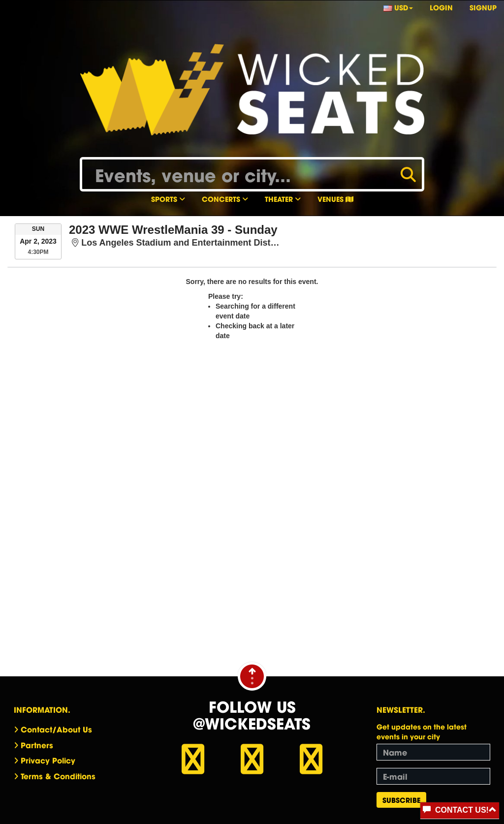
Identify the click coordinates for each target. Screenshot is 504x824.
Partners (37, 745)
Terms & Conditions (58, 776)
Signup (483, 7)
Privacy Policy (48, 760)
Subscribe (401, 800)
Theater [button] (283, 199)
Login (441, 7)
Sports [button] (168, 199)
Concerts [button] (225, 199)
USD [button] (398, 7)
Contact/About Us (56, 729)
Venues (335, 199)
